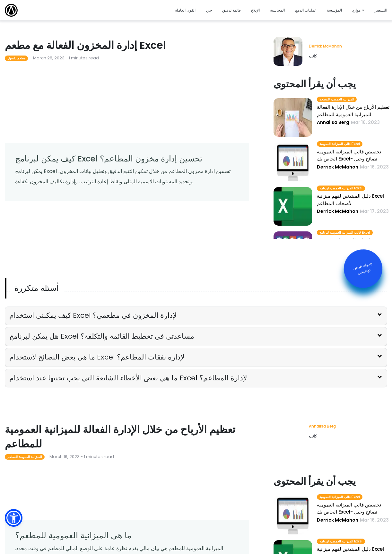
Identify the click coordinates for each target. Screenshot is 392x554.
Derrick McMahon (325, 46)
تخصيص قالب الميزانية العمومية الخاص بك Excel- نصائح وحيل (349, 155)
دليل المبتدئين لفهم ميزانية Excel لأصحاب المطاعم (350, 200)
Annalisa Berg (322, 426)
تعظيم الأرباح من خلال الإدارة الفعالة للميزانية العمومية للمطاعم (353, 111)
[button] (14, 518)
